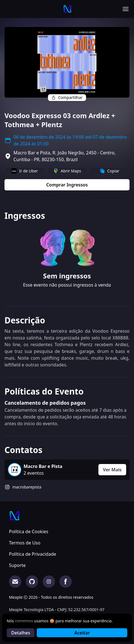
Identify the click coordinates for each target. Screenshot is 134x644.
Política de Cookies (29, 532)
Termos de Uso (25, 543)
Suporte (17, 565)
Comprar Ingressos (67, 185)
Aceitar (82, 633)
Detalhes (21, 633)
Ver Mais (112, 470)
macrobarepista (27, 487)
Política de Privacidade (33, 554)
